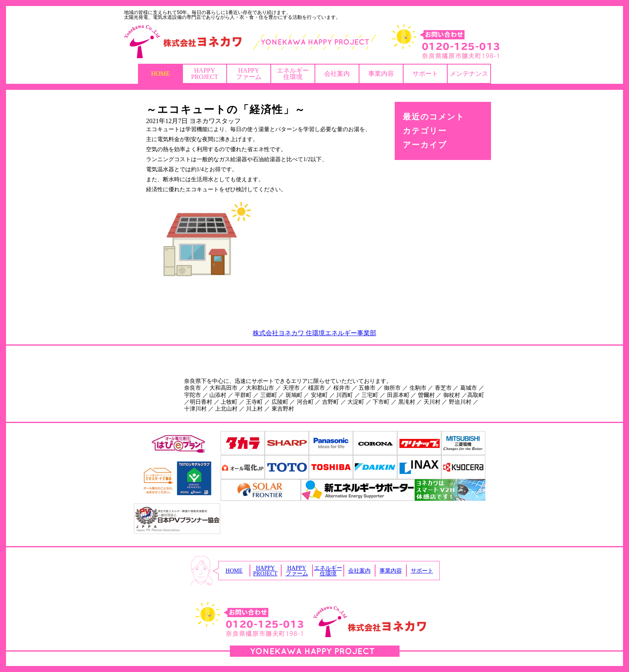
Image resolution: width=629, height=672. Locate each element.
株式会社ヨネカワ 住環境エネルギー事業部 (314, 333)
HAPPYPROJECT (205, 74)
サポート (425, 74)
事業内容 (381, 74)
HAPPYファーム (249, 74)
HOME (160, 74)
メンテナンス (469, 74)
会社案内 (337, 74)
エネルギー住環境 (293, 74)
